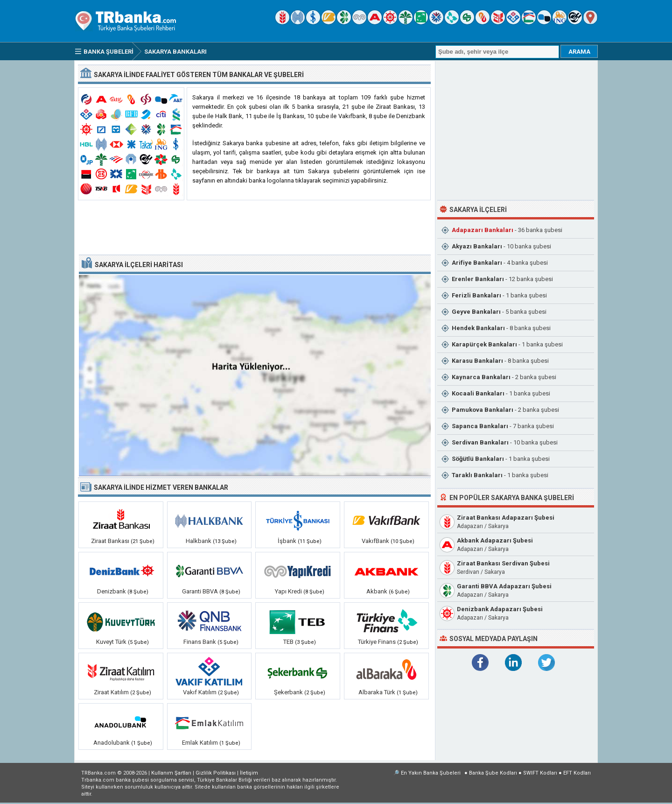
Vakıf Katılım (200, 692)
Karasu (477, 361)
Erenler (478, 279)
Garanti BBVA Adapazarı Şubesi (504, 586)
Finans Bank (200, 642)
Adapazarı (483, 230)
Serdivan (480, 442)
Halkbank (199, 541)
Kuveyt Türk (111, 642)
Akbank (377, 591)
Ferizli (476, 295)
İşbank (287, 541)
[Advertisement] (254, 228)
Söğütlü (478, 459)
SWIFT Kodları (540, 773)
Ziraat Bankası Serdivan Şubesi (503, 563)
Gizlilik (216, 773)
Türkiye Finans (377, 642)
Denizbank (112, 591)
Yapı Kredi (288, 591)
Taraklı (477, 475)
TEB (288, 642)
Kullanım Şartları (171, 773)
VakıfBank (375, 541)
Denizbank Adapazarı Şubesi (500, 609)
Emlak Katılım (200, 743)
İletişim (249, 773)
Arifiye (477, 263)
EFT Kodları (577, 773)
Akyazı (477, 246)
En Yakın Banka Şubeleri (431, 773)
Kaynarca (481, 377)
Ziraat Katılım (111, 692)
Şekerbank (288, 692)
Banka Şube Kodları (493, 773)
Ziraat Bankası (110, 541)
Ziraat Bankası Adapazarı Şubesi (506, 518)
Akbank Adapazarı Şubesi (495, 540)
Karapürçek (484, 344)
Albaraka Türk (377, 692)
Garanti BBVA (200, 591)
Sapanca (480, 426)
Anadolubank (112, 743)
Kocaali (478, 393)
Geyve (476, 312)
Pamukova (483, 410)
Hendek (478, 328)
